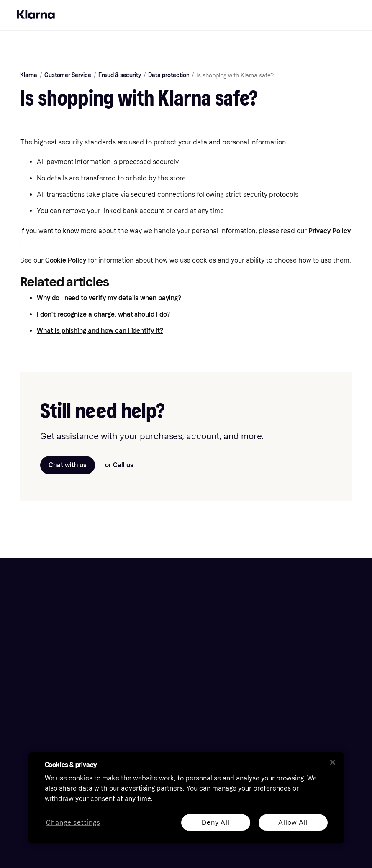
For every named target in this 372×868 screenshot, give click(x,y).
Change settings (73, 823)
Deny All (216, 822)
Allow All (293, 822)
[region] (186, 798)
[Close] (333, 762)
